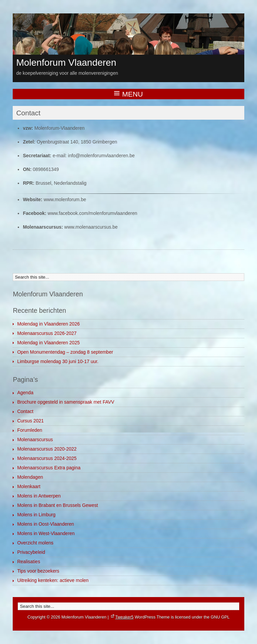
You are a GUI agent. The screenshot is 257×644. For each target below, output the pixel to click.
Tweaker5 (124, 617)
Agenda (25, 393)
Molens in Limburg (36, 515)
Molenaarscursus (35, 440)
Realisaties (28, 562)
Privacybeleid (31, 552)
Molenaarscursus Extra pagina (49, 468)
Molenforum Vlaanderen (66, 63)
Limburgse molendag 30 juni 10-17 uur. (58, 361)
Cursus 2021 (30, 421)
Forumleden (30, 430)
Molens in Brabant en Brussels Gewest (57, 505)
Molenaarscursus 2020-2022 (47, 449)
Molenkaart (29, 486)
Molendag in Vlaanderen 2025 (48, 343)
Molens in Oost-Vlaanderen (46, 524)
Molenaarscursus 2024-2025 (47, 458)
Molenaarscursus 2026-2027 (47, 333)
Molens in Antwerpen (39, 496)
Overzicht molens (35, 543)
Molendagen (30, 477)
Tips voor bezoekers (38, 571)
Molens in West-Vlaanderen (46, 533)
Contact (25, 411)
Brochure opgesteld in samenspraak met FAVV (66, 402)
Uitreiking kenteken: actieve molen (53, 580)
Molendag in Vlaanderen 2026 (48, 324)
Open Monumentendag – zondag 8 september (65, 352)
